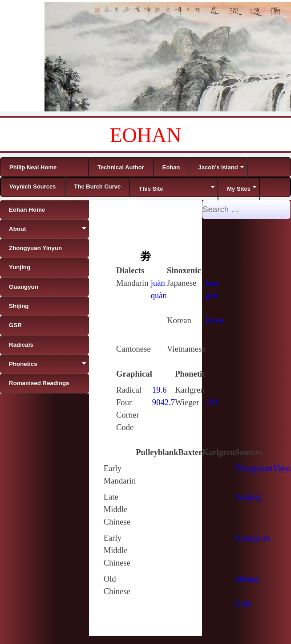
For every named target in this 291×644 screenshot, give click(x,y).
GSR (243, 604)
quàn (159, 295)
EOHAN (146, 135)
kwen (214, 320)
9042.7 (164, 402)
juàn (158, 283)
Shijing (247, 579)
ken (212, 283)
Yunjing (248, 497)
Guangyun (252, 538)
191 (212, 402)
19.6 (160, 390)
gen (212, 295)
